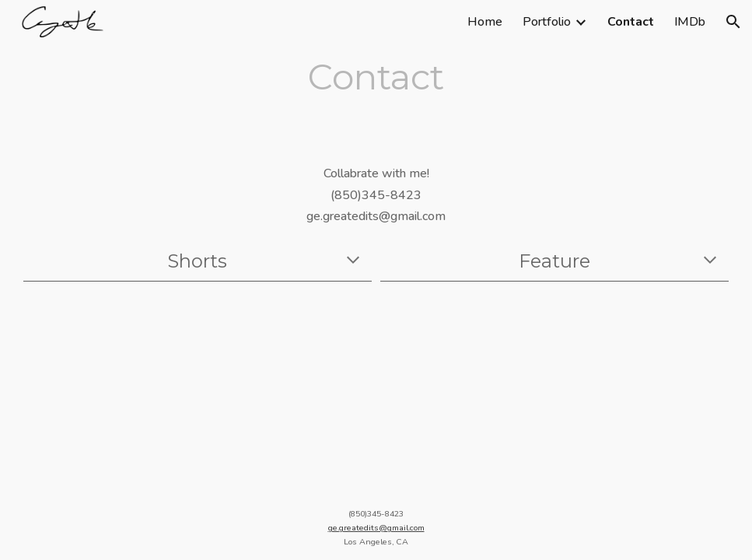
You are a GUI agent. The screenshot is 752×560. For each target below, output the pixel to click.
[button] (733, 22)
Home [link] (485, 22)
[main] (376, 77)
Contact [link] (631, 22)
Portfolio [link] (547, 22)
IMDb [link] (690, 22)
